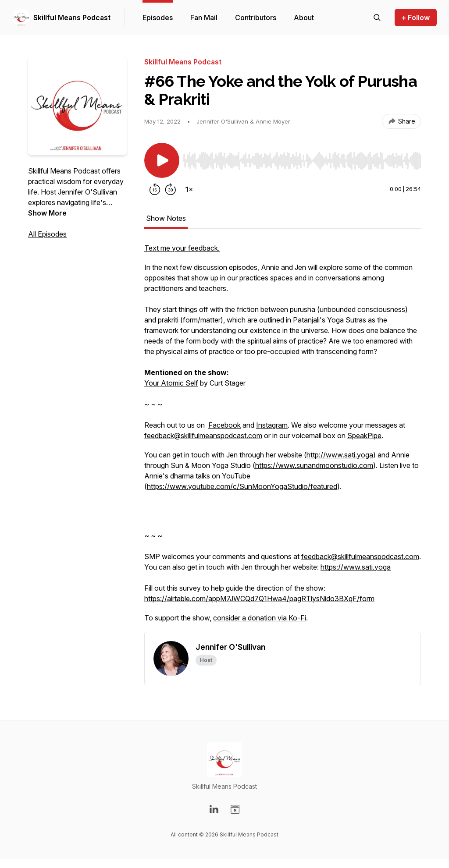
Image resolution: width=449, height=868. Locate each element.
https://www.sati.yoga (356, 567)
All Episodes (47, 234)
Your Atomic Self (171, 383)
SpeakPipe (364, 436)
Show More (47, 213)
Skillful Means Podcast (72, 18)
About (304, 18)
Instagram (272, 425)
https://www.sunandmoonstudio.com (314, 465)
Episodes (158, 18)
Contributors (256, 18)
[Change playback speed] (189, 189)
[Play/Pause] (162, 160)
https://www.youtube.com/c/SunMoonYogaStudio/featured (242, 486)
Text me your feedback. (182, 248)
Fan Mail (204, 18)
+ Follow (416, 18)
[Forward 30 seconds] (171, 189)
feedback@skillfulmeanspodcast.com (203, 436)
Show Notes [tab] (166, 218)
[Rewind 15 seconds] (155, 189)
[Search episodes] (377, 18)
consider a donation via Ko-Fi (260, 618)
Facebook (224, 425)
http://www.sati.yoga (340, 455)
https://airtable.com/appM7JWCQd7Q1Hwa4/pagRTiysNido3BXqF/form (259, 599)
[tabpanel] (283, 437)
